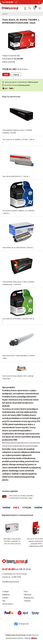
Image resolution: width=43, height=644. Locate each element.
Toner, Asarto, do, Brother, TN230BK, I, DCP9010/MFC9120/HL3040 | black (21, 497)
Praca (26, 591)
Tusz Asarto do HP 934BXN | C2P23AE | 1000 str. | (18, 141)
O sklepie (5, 591)
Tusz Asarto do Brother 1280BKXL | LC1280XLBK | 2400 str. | (18, 212)
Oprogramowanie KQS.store (15, 638)
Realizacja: (31, 638)
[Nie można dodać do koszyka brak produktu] (6, 74)
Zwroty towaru (7, 604)
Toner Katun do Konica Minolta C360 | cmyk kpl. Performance (18, 377)
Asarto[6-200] (15, 56)
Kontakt (5, 598)
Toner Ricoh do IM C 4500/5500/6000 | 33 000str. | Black (18, 357)
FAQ (4, 601)
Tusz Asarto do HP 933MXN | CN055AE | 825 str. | (18, 320)
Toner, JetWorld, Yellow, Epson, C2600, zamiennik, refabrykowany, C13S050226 (18, 283)
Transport (27, 601)
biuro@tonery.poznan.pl (11, 582)
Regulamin (6, 595)
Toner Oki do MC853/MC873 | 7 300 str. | (16, 176)
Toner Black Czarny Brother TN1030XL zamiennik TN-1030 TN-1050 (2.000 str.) (12, 541)
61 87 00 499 (9, 2)
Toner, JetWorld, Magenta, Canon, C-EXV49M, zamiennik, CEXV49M (17, 131)
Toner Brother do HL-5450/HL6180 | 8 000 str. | (18, 247)
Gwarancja (27, 595)
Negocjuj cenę (29, 598)
